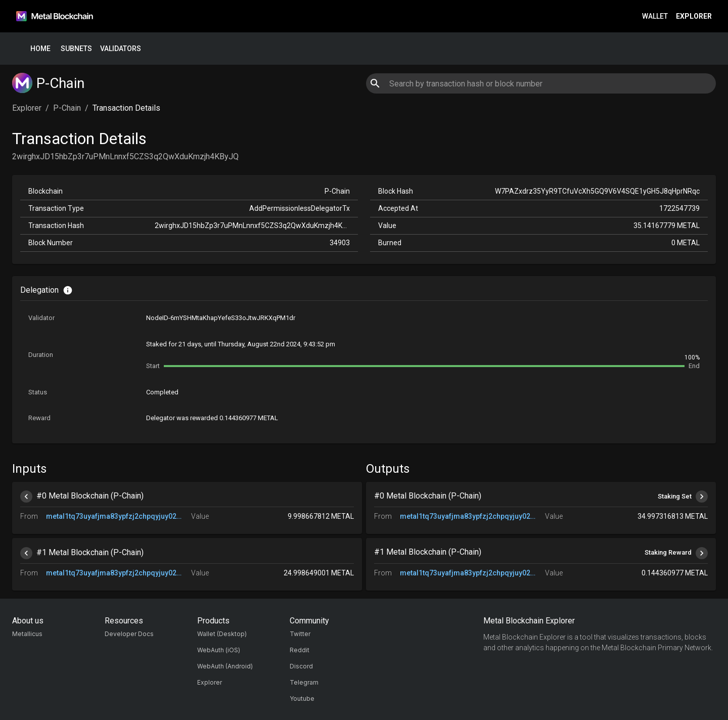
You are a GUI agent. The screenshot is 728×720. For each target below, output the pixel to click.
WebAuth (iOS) (219, 650)
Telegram (304, 682)
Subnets (76, 49)
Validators (121, 49)
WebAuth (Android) (225, 666)
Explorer (694, 16)
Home (40, 49)
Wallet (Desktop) (222, 634)
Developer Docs (129, 634)
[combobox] (541, 83)
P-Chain (67, 108)
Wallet (655, 16)
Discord (301, 666)
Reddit (300, 650)
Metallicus (27, 634)
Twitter (300, 634)
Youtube (302, 699)
